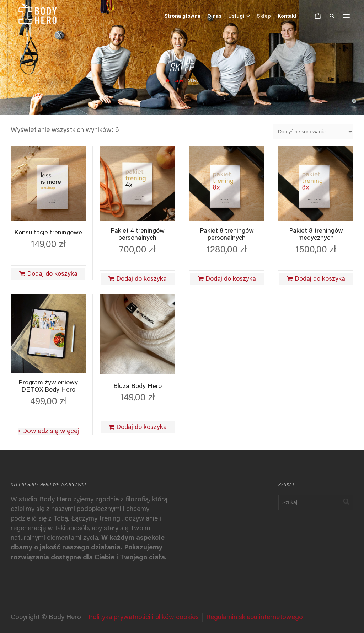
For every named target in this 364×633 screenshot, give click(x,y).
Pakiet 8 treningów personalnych (227, 235)
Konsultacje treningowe (48, 233)
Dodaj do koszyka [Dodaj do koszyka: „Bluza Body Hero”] (141, 427)
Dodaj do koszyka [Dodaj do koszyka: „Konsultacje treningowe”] (52, 274)
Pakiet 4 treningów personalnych (138, 235)
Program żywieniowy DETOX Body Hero (48, 387)
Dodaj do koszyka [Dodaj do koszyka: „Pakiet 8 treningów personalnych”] (231, 279)
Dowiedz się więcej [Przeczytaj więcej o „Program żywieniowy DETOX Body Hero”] (50, 432)
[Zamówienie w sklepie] (313, 132)
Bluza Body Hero (138, 387)
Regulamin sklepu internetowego (255, 618)
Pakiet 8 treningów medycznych (316, 235)
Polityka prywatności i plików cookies (144, 618)
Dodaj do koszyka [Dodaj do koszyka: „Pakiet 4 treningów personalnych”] (141, 279)
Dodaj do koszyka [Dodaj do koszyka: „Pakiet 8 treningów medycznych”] (320, 279)
